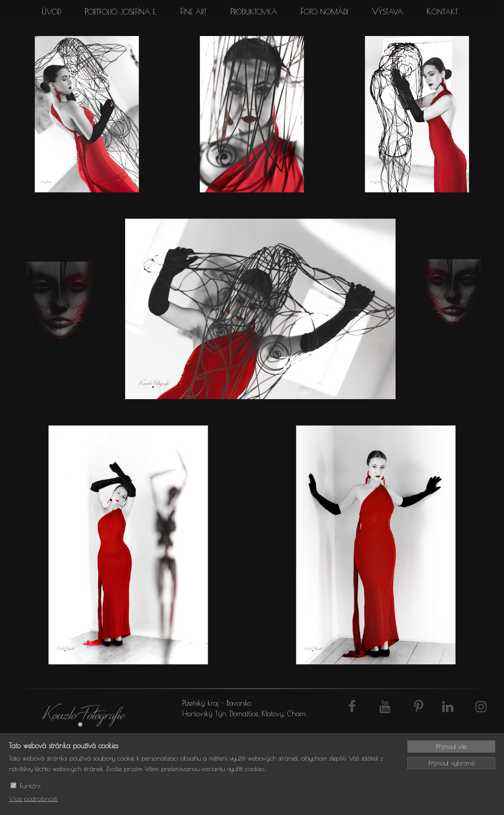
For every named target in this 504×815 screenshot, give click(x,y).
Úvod (51, 11)
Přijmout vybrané (452, 763)
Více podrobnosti (33, 799)
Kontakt (442, 11)
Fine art (194, 11)
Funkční (30, 786)
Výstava (387, 11)
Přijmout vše (451, 746)
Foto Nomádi (324, 11)
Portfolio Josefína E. (121, 11)
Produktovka (254, 11)
